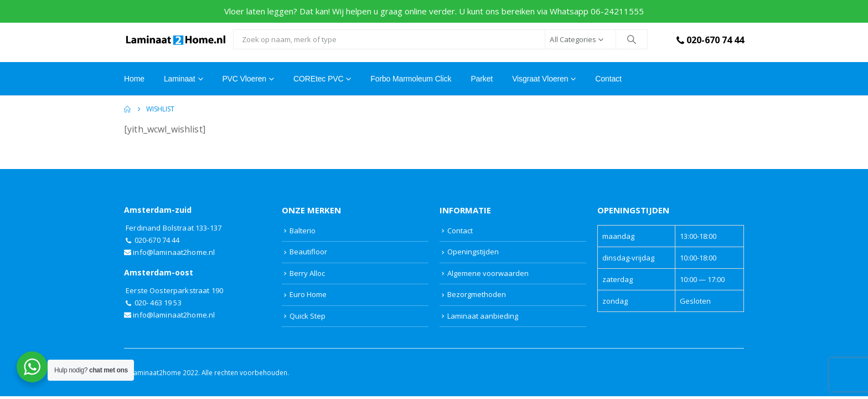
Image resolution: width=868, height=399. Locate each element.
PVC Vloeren (244, 79)
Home (134, 79)
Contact (608, 79)
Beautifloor (308, 252)
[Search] (632, 39)
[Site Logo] (176, 40)
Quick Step (308, 316)
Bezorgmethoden (477, 294)
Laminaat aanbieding (483, 316)
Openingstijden (473, 252)
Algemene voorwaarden (488, 273)
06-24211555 (617, 11)
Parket (482, 79)
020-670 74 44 (709, 40)
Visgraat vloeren (540, 79)
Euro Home (308, 294)
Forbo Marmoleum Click (411, 79)
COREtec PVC (318, 79)
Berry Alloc (307, 273)
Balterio (303, 231)
